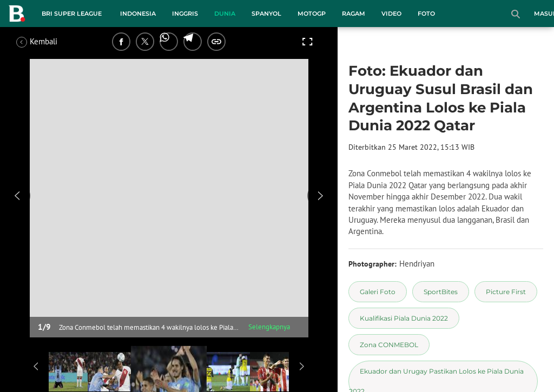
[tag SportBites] (441, 292)
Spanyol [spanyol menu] (266, 14)
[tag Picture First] (506, 292)
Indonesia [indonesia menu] (138, 14)
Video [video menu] (391, 14)
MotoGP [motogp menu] (312, 14)
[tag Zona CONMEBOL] (389, 345)
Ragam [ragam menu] (354, 14)
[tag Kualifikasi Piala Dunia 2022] (404, 318)
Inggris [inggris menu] (185, 14)
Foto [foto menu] (426, 14)
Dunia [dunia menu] (225, 14)
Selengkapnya (269, 327)
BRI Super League (72, 14)
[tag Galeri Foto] (378, 292)
